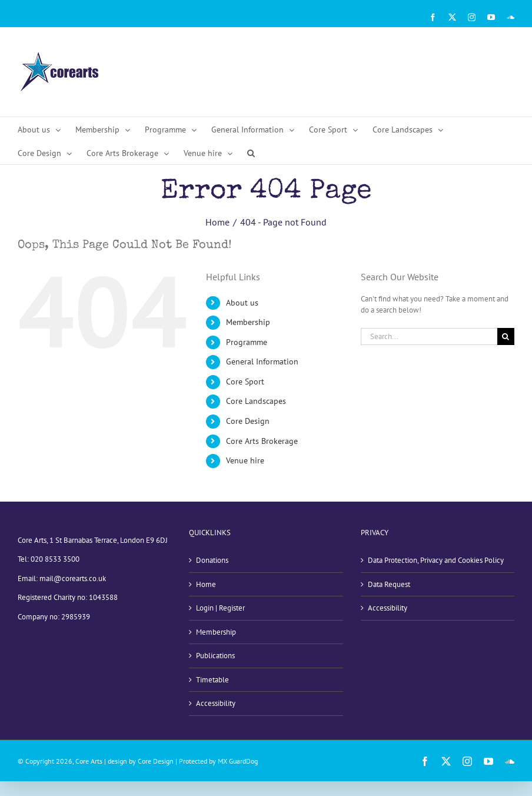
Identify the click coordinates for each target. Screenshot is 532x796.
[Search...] (429, 336)
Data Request (389, 584)
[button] (251, 152)
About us (242, 303)
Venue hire (245, 460)
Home (206, 584)
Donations (212, 560)
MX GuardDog (238, 761)
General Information (262, 361)
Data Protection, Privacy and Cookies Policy (436, 560)
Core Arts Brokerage (262, 441)
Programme (247, 342)
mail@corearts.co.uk (73, 578)
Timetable (212, 680)
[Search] (506, 336)
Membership (248, 322)
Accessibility (216, 703)
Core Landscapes (256, 401)
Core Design (248, 421)
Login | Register (220, 608)
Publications (215, 656)
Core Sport (245, 382)
